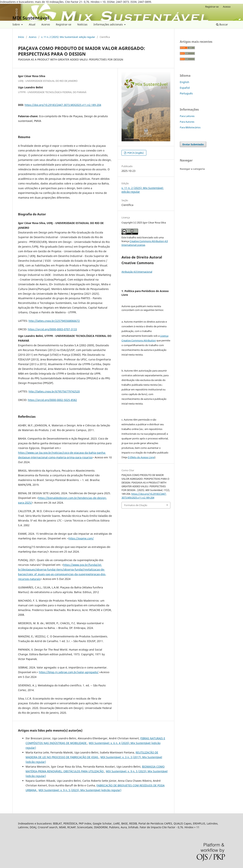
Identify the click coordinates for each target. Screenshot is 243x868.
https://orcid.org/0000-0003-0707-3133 (52, 329)
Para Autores (187, 122)
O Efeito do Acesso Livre (141, 457)
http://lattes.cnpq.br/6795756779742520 (54, 391)
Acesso (227, 7)
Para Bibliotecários (190, 127)
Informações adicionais (109, 24)
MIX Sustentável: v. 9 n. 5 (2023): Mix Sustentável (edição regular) (80, 790)
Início (21, 37)
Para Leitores (187, 116)
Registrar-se (64, 24)
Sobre (16, 24)
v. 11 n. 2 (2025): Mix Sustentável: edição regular (68, 37)
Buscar (222, 24)
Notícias (82, 24)
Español (185, 88)
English (185, 82)
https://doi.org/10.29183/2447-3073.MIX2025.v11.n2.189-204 (63, 105)
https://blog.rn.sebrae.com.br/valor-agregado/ (69, 672)
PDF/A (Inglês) (135, 153)
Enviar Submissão (193, 144)
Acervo (46, 24)
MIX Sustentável (31, 18)
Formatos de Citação (136, 505)
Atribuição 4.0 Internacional (137, 272)
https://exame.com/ (81, 538)
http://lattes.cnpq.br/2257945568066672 (54, 321)
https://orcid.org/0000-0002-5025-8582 (52, 400)
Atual (32, 24)
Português (186, 93)
